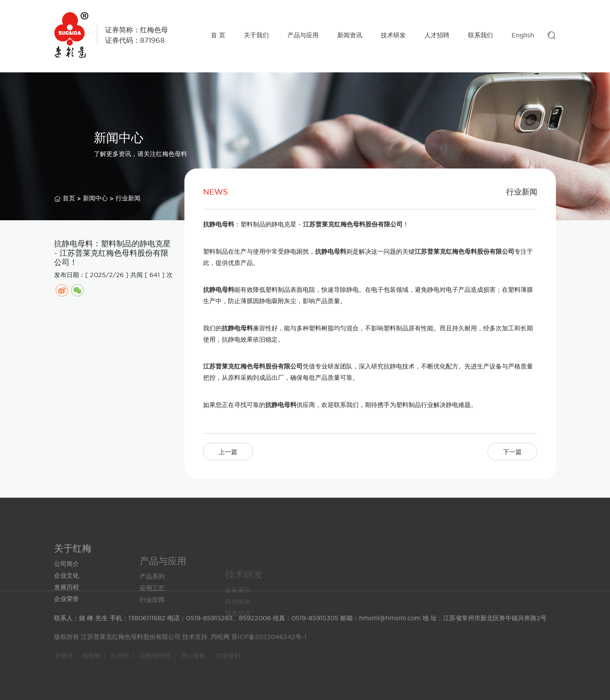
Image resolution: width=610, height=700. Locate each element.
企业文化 (67, 595)
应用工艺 (152, 607)
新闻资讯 (350, 35)
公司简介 (67, 583)
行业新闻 (128, 199)
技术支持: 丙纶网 (206, 641)
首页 (69, 199)
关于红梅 (73, 568)
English (523, 35)
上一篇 (228, 452)
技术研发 (393, 35)
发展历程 (67, 607)
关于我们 (256, 35)
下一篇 (512, 452)
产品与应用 (303, 35)
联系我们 (480, 35)
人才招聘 (437, 35)
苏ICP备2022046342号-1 (269, 641)
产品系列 (152, 595)
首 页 (218, 35)
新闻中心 (95, 199)
